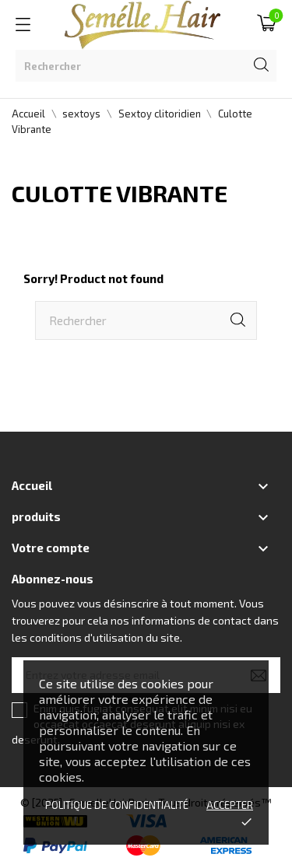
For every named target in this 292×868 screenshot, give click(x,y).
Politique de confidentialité (117, 805)
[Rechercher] (146, 66)
